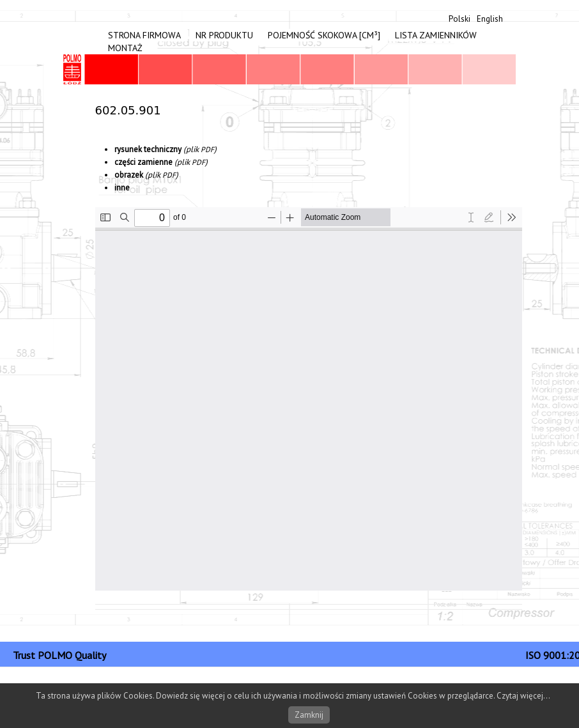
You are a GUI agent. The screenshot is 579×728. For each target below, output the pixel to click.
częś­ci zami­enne (143, 162)
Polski (459, 19)
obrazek (129, 175)
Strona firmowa (144, 35)
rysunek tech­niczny (148, 149)
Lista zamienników (436, 35)
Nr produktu (224, 35)
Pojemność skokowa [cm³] (324, 35)
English (490, 19)
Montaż (125, 48)
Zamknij (309, 715)
